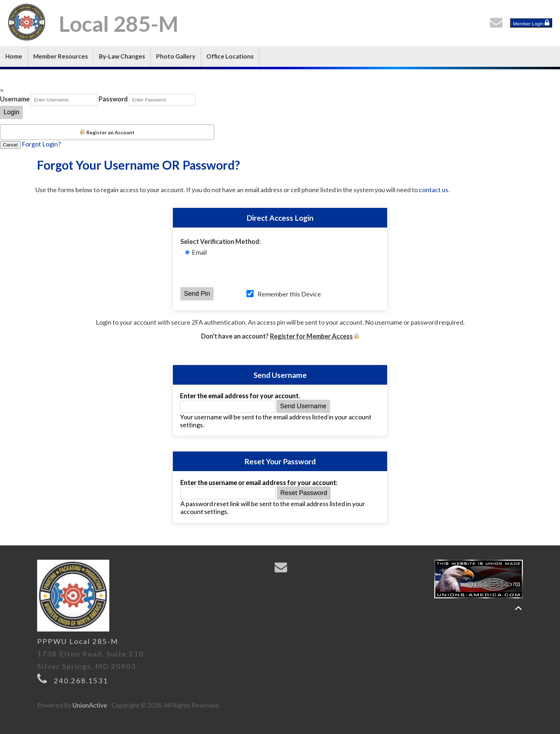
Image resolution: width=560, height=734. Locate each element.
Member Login (531, 23)
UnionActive (90, 705)
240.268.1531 (81, 680)
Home (14, 56)
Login (11, 112)
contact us (434, 190)
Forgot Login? (41, 144)
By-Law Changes (122, 56)
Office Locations (230, 56)
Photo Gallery (176, 56)
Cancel (10, 145)
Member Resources (61, 56)
